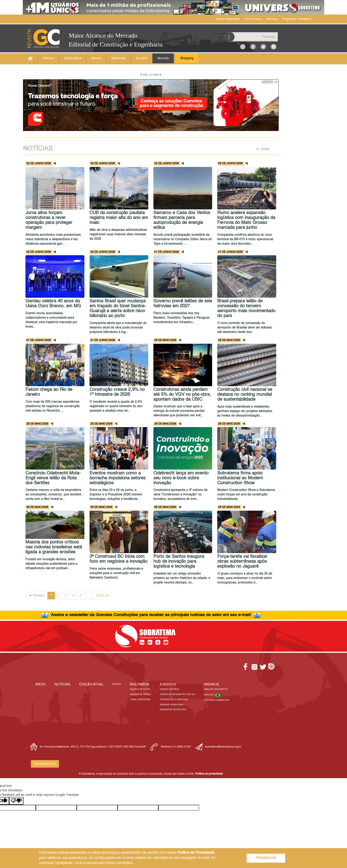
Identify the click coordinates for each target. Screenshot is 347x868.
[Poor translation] (16, 801)
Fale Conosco (253, 19)
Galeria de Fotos (140, 689)
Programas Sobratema (297, 19)
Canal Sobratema (140, 700)
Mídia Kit (209, 695)
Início (40, 684)
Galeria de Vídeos (140, 694)
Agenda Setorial (170, 689)
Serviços (272, 19)
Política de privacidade (209, 774)
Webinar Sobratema (171, 705)
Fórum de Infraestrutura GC (178, 694)
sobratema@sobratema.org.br (223, 747)
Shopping (187, 58)
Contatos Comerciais (217, 700)
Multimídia (119, 58)
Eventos (142, 58)
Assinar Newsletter (227, 19)
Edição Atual (73, 58)
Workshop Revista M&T (173, 710)
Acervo (96, 58)
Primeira (37, 595)
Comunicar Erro (45, 764)
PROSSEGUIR (266, 858)
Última (102, 595)
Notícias (48, 58)
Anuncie (163, 58)
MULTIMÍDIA (140, 684)
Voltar (263, 149)
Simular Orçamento (216, 689)
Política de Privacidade (196, 853)
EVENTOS (168, 684)
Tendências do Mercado (174, 700)
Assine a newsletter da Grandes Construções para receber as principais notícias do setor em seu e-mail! (151, 615)
